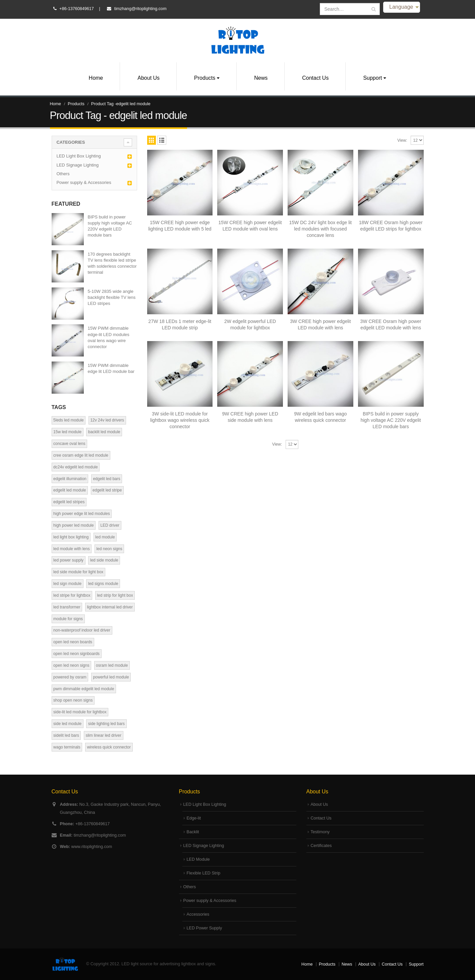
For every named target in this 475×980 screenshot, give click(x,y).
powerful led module (111, 677)
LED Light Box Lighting (78, 156)
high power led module (74, 525)
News (261, 78)
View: (402, 140)
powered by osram (70, 677)
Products (205, 78)
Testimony (320, 832)
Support (372, 78)
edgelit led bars (106, 479)
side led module (67, 724)
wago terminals (67, 747)
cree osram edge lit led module (81, 455)
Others (63, 174)
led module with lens (72, 549)
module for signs (68, 619)
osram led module (112, 665)
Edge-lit (194, 818)
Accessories (198, 914)
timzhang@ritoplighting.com (140, 9)
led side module (104, 560)
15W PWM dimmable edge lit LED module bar (111, 368)
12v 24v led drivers (107, 420)
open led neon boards (73, 642)
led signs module (103, 584)
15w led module (67, 432)
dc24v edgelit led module (76, 467)
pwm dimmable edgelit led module (84, 689)
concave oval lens (69, 444)
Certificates (321, 846)
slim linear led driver (103, 735)
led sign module (67, 584)
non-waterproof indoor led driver (82, 630)
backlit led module (104, 432)
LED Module (198, 859)
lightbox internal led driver (110, 607)
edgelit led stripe (107, 490)
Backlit (193, 832)
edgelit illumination (70, 479)
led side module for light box (78, 572)
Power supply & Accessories (84, 182)
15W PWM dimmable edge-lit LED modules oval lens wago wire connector (109, 337)
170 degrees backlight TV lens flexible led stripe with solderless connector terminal (112, 263)
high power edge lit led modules (82, 514)
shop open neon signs (73, 700)
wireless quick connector (109, 747)
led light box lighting (71, 537)
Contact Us (315, 78)
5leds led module (69, 420)
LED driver (110, 525)
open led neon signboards (76, 654)
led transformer (67, 607)
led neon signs (109, 549)
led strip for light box (115, 595)
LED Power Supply (204, 928)
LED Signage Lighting (77, 165)
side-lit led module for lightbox (80, 712)
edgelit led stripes (69, 502)
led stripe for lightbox (72, 595)
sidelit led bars (66, 735)
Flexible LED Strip (204, 873)
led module (105, 537)
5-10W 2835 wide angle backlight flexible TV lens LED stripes (112, 297)
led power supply (68, 560)
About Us (149, 78)
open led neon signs (71, 665)
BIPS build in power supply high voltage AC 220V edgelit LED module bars (110, 226)
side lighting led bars (106, 724)
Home (96, 78)
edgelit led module (70, 490)
